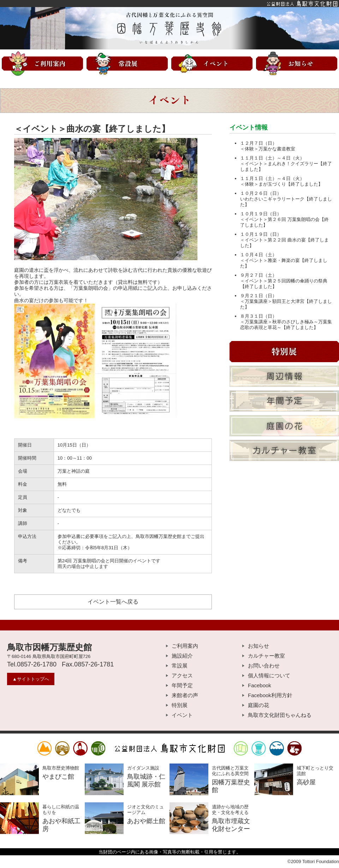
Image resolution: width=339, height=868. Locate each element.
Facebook (260, 685)
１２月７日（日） (258, 143)
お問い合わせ (264, 666)
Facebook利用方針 (270, 695)
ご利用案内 (185, 646)
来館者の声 (185, 695)
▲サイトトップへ (31, 679)
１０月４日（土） (258, 255)
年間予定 (182, 685)
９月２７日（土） (258, 275)
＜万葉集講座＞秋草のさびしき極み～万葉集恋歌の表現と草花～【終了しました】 (286, 325)
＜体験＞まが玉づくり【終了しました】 (281, 184)
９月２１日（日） (258, 296)
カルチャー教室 (266, 656)
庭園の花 (258, 705)
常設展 (180, 666)
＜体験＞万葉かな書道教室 (268, 149)
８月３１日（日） (258, 316)
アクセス (182, 675)
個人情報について (269, 675)
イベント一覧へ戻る (113, 602)
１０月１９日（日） (261, 214)
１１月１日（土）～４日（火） (272, 158)
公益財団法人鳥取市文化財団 (169, 4)
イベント (182, 715)
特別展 (180, 705)
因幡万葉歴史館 (169, 28)
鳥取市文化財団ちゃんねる (280, 715)
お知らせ (258, 646)
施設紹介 (182, 656)
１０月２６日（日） (261, 193)
